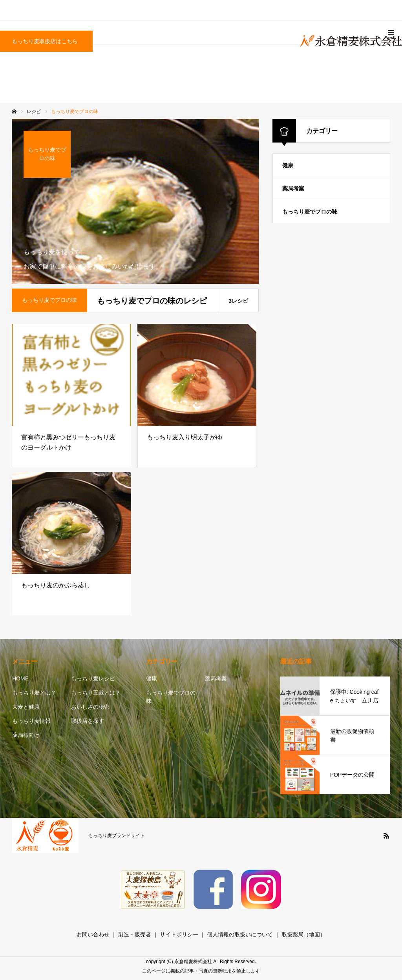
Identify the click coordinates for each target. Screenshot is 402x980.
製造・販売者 (135, 934)
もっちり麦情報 (31, 721)
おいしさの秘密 (90, 707)
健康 (288, 165)
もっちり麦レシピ (93, 678)
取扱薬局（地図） (303, 934)
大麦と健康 (26, 707)
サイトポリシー (179, 934)
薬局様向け (26, 735)
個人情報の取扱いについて (240, 934)
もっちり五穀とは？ (96, 693)
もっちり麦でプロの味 (310, 212)
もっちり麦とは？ (34, 693)
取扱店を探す (88, 721)
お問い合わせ (93, 934)
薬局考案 (293, 188)
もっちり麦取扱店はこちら (45, 41)
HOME (20, 678)
